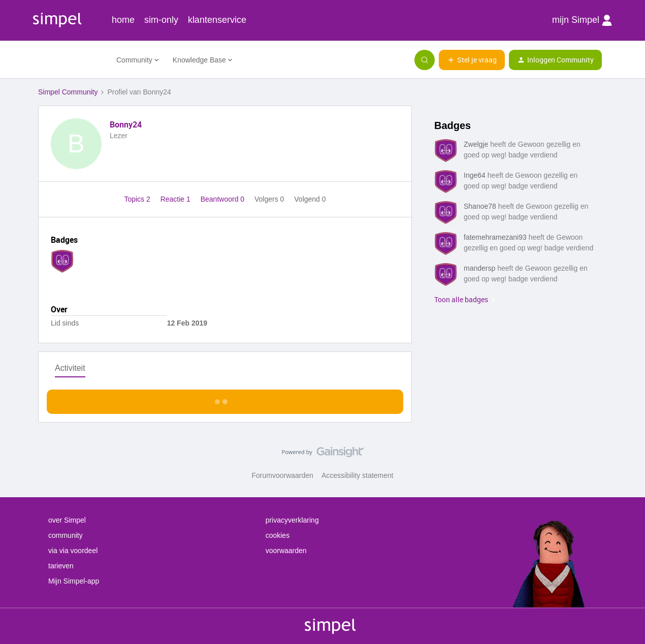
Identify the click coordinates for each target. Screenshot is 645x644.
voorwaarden (286, 551)
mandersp (479, 268)
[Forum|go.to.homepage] (71, 60)
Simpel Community (68, 92)
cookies (278, 535)
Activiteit (70, 368)
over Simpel (67, 520)
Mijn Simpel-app (74, 581)
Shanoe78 (480, 206)
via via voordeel (73, 551)
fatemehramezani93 (495, 237)
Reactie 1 (176, 199)
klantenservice (217, 20)
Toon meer (225, 399)
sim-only (161, 20)
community (66, 535)
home (123, 20)
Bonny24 (126, 124)
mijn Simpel (582, 20)
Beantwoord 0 (223, 199)
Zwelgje (476, 144)
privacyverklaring (292, 520)
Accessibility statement (358, 475)
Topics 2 (138, 199)
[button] (472, 60)
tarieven (61, 566)
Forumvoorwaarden (283, 475)
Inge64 (475, 175)
